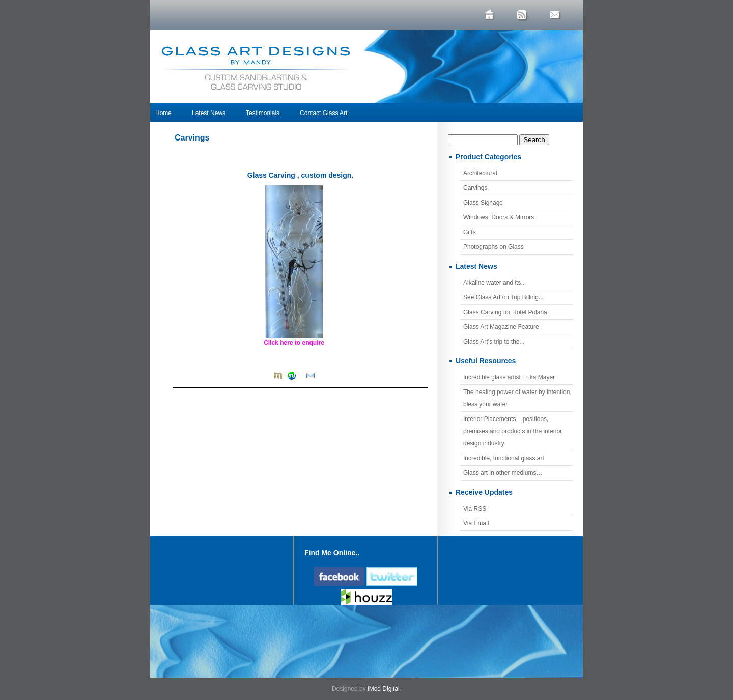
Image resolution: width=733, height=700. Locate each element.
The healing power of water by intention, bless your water (517, 398)
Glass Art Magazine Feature (501, 327)
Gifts (470, 232)
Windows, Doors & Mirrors (499, 217)
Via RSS (475, 509)
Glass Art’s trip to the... (494, 342)
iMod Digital (384, 689)
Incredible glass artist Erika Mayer (509, 377)
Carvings (192, 138)
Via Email (476, 523)
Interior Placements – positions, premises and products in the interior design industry (513, 431)
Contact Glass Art (323, 113)
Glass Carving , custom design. (301, 175)
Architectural (480, 173)
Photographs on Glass (494, 247)
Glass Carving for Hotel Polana (505, 312)
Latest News (209, 113)
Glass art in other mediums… (503, 473)
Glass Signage (483, 203)
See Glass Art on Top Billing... (503, 297)
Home (163, 113)
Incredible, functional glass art (504, 458)
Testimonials (263, 113)
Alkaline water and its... (495, 283)
